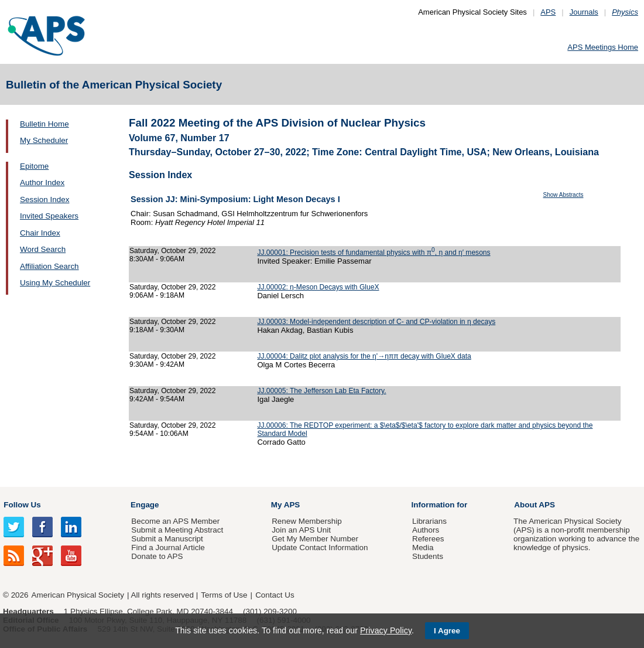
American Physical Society (78, 595)
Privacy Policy (386, 630)
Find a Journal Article (168, 548)
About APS (535, 505)
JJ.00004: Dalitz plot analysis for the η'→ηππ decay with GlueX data (364, 356)
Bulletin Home (44, 124)
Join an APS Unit (301, 530)
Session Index (44, 199)
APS (548, 12)
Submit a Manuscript (167, 539)
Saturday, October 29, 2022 (173, 251)
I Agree (447, 631)
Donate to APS (157, 556)
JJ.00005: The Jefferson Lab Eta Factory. (321, 391)
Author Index (42, 183)
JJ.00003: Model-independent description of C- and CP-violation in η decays (376, 322)
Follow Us (22, 505)
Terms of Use (224, 595)
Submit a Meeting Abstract (177, 530)
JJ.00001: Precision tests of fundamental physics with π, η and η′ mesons (374, 253)
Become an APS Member (175, 521)
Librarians (429, 521)
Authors (426, 530)
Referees (428, 539)
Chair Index (40, 233)
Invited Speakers (49, 216)
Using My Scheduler (55, 283)
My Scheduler (44, 140)
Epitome (34, 166)
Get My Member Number (315, 539)
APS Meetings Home (603, 47)
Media (423, 548)
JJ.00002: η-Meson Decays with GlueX (318, 287)
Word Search (43, 249)
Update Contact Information (320, 548)
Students (428, 556)
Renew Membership (307, 521)
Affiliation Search (49, 266)
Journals (584, 12)
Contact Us (275, 595)
